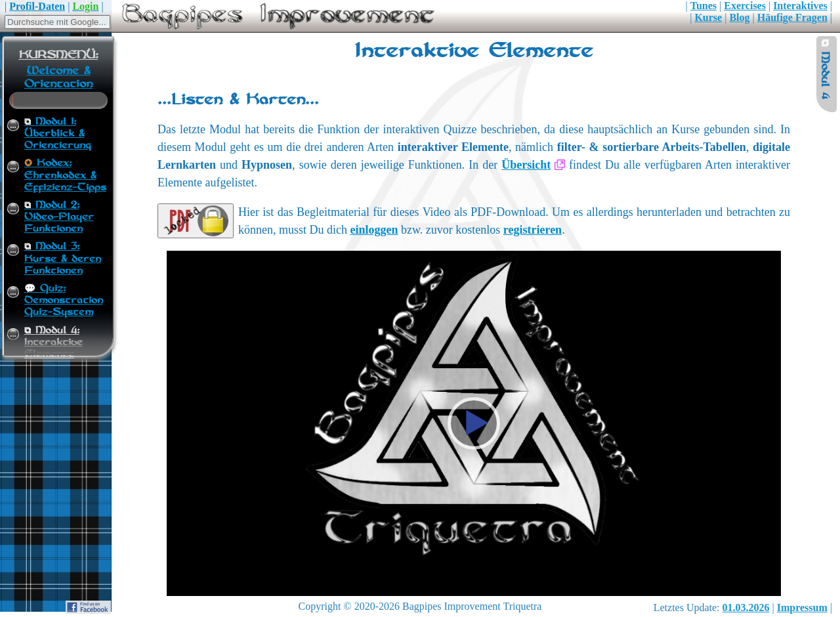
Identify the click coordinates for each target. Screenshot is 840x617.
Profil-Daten (37, 6)
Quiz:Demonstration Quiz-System (64, 301)
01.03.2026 (746, 607)
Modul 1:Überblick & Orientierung (58, 134)
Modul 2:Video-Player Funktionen (59, 217)
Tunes (703, 6)
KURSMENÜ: (59, 55)
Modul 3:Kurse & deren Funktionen (63, 259)
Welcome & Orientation (58, 77)
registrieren (533, 230)
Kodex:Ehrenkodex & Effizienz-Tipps (65, 175)
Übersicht (526, 165)
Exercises (745, 6)
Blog (739, 17)
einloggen (374, 230)
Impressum (802, 607)
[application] (473, 423)
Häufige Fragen (792, 17)
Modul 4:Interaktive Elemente (53, 343)
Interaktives (800, 6)
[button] (474, 423)
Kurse (708, 17)
